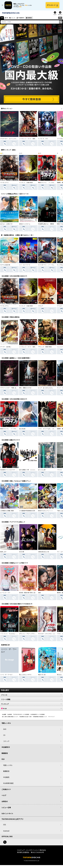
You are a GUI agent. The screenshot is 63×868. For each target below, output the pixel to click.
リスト (55, 15)
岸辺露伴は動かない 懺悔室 (46, 224)
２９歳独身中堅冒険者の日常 (27, 511)
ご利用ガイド (6, 789)
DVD (2, 18)
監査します (3, 552)
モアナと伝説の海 (5, 265)
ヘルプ (4, 795)
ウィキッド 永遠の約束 (26, 182)
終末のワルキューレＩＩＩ (45, 511)
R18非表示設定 (8, 783)
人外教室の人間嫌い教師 (7, 511)
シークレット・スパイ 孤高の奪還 (29, 139)
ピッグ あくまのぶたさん (45, 388)
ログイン (60, 15)
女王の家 (22, 552)
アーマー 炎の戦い (6, 347)
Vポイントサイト (7, 813)
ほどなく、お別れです (6, 224)
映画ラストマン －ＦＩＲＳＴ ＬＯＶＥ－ (50, 182)
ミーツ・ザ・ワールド (6, 675)
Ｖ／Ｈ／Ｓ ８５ (43, 139)
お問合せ (5, 801)
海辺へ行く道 (42, 675)
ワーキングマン (5, 182)
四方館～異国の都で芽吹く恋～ (28, 593)
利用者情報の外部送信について (40, 717)
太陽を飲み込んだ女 (44, 552)
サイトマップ (51, 717)
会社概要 (4, 714)
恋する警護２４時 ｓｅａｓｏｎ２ (29, 470)
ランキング (31, 704)
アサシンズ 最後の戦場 (45, 347)
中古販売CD (21, 18)
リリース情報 (31, 699)
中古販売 (6, 777)
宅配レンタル (8, 765)
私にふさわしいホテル (25, 675)
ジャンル (31, 695)
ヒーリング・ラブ (5, 593)
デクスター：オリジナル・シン (47, 634)
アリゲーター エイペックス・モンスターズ (12, 139)
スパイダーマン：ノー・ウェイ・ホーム (49, 265)
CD (7, 18)
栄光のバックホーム (25, 224)
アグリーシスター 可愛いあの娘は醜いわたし (13, 388)
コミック (13, 18)
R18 (60, 18)
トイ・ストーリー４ (25, 265)
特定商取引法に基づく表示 (26, 717)
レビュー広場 (6, 807)
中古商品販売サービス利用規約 (38, 714)
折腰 (39, 593)
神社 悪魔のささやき (25, 388)
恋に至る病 (22, 429)
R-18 (31, 708)
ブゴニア (41, 306)
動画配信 (30, 18)
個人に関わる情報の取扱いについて (10, 717)
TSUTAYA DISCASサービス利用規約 (21, 714)
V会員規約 (10, 714)
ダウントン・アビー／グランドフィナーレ (31, 634)
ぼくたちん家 (42, 470)
